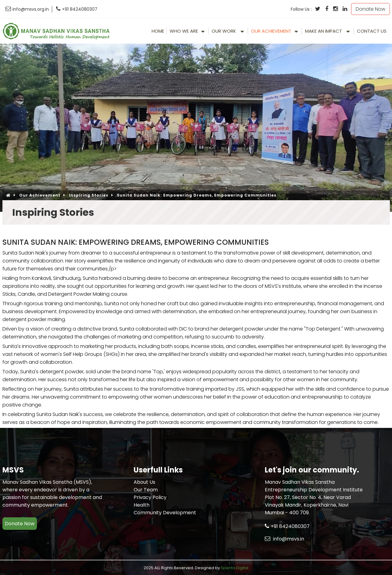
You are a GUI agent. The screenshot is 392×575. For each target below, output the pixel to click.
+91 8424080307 (77, 9)
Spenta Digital (235, 568)
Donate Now (370, 9)
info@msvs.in (284, 539)
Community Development (165, 513)
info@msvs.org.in (27, 9)
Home (158, 31)
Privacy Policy (150, 497)
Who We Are (184, 31)
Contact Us (372, 31)
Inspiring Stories (89, 195)
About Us (144, 482)
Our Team (146, 490)
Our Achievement (271, 31)
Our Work (225, 31)
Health (142, 505)
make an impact (324, 31)
